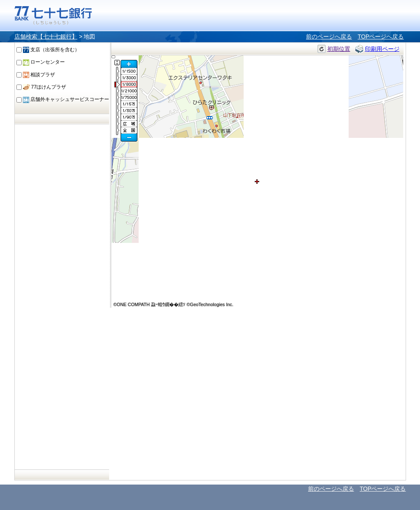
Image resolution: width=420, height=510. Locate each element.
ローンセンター (44, 62)
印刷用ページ (382, 49)
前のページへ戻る (329, 37)
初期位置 (339, 49)
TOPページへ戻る (381, 37)
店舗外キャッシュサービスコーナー (66, 99)
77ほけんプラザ (45, 87)
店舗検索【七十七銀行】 (46, 37)
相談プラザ (39, 75)
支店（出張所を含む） (51, 50)
